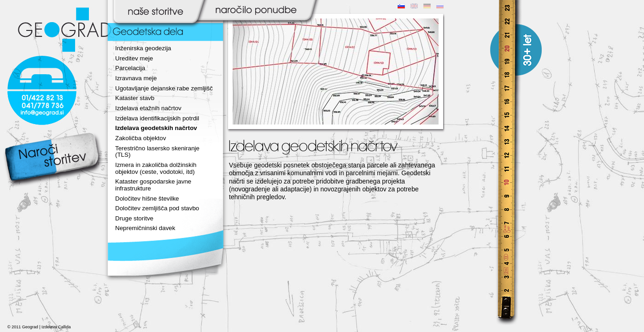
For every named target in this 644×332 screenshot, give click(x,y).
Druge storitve (134, 218)
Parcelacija (130, 68)
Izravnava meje (136, 78)
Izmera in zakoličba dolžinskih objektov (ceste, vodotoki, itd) (156, 168)
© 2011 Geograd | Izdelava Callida (39, 327)
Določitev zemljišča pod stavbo (157, 208)
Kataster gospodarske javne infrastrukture (153, 185)
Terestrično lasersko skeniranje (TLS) (157, 152)
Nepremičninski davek (145, 228)
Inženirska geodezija (143, 48)
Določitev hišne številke (147, 199)
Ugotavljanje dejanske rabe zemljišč (164, 88)
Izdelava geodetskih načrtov (156, 128)
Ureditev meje (134, 58)
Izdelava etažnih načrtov (148, 108)
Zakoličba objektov (141, 138)
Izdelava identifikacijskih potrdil (157, 118)
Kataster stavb (135, 98)
